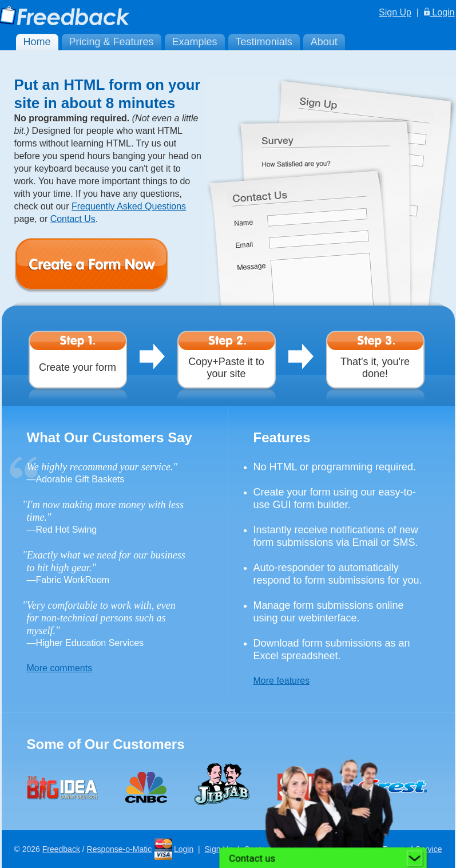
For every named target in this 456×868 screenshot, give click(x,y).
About (324, 42)
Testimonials (264, 42)
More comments (60, 668)
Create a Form (109, 265)
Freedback (61, 849)
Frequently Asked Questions (129, 206)
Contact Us (73, 219)
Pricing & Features (112, 42)
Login (439, 12)
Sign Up (395, 12)
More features (282, 681)
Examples (195, 42)
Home (37, 42)
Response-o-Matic (120, 849)
